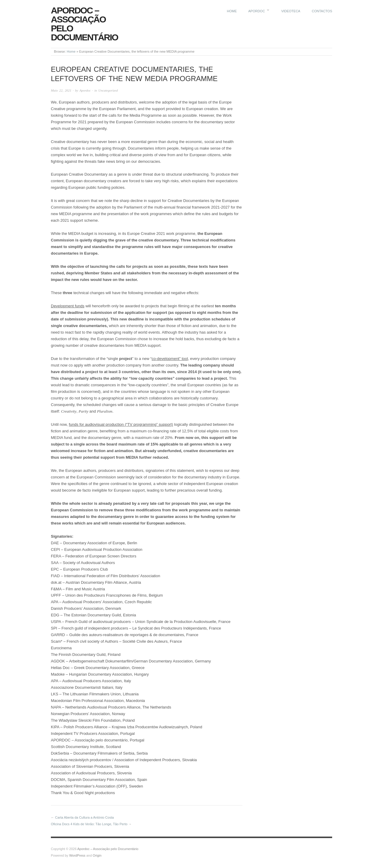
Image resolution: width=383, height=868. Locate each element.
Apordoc (257, 11)
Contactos (322, 11)
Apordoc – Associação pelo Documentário (84, 24)
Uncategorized (108, 90)
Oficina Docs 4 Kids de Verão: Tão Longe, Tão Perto (89, 824)
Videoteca (291, 11)
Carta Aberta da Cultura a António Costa (84, 817)
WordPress (77, 855)
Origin (97, 855)
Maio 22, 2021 (61, 90)
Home (232, 11)
